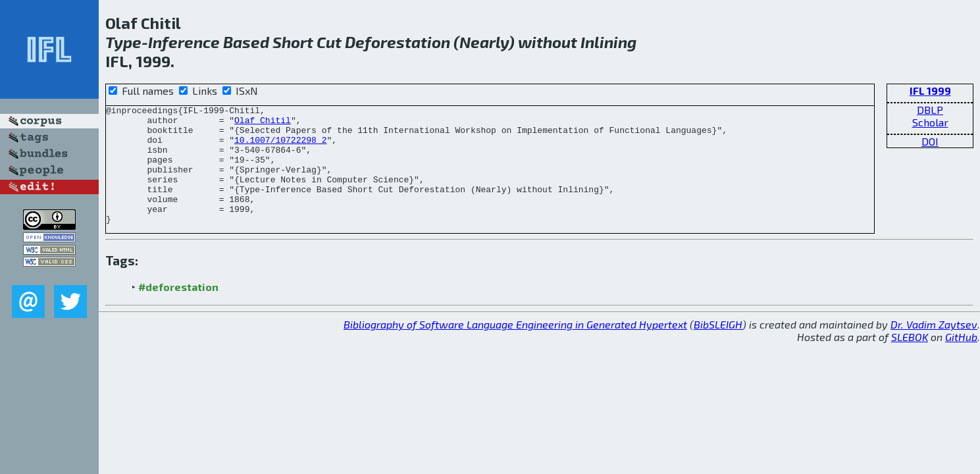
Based (246, 42)
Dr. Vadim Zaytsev (934, 348)
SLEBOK (910, 360)
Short (293, 42)
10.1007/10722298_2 (280, 147)
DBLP (930, 110)
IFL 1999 (930, 91)
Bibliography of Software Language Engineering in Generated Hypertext (515, 348)
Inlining (608, 42)
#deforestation (178, 310)
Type (123, 42)
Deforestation (398, 42)
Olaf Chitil (263, 124)
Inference (184, 42)
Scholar (930, 122)
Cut (329, 42)
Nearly (484, 42)
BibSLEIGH (718, 348)
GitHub (961, 360)
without (548, 42)
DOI (930, 141)
